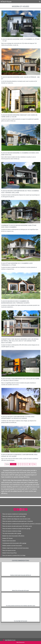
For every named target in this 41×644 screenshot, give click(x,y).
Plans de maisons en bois (9, 551)
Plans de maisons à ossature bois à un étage (14, 555)
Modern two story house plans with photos (13, 536)
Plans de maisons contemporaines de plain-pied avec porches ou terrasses (22, 524)
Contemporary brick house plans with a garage (14, 543)
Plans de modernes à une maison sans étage (14, 516)
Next (35, 464)
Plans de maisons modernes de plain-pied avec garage (16, 529)
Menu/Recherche (20, 642)
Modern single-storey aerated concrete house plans (16, 548)
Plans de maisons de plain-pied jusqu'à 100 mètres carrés (17, 526)
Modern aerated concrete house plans (12, 546)
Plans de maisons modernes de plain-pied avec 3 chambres (18, 521)
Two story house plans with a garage (12, 533)
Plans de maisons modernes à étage (12, 531)
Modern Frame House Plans (10, 553)
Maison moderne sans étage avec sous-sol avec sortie (16, 519)
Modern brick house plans (9, 541)
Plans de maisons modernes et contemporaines (15, 514)
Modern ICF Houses (8, 538)
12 (31, 464)
